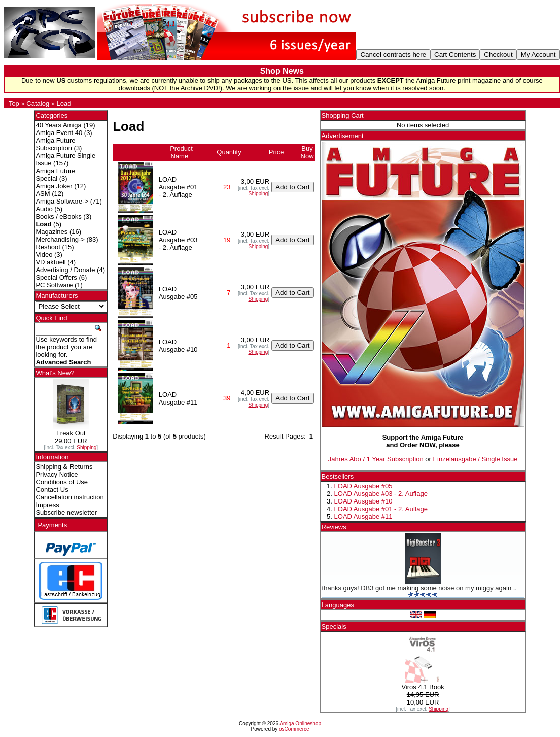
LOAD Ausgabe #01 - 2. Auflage (381, 509)
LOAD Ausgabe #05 (363, 486)
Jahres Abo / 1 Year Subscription (376, 459)
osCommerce (294, 729)
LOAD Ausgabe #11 (363, 516)
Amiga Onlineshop (300, 724)
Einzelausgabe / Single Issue (475, 459)
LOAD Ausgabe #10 (363, 501)
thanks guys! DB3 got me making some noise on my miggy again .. (419, 588)
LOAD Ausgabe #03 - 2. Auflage (381, 494)
